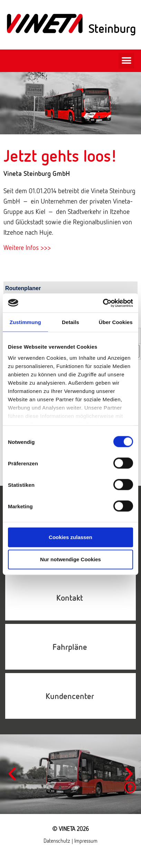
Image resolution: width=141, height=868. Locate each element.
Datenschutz (58, 841)
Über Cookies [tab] (116, 322)
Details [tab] (70, 322)
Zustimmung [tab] (25, 322)
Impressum (86, 841)
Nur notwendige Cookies (70, 559)
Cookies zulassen (70, 537)
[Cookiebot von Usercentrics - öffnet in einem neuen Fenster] (103, 303)
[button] (126, 61)
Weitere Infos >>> (27, 247)
